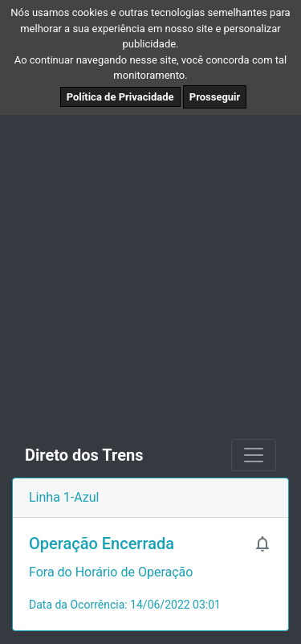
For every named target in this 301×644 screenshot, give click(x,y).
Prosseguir (215, 97)
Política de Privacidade (120, 97)
